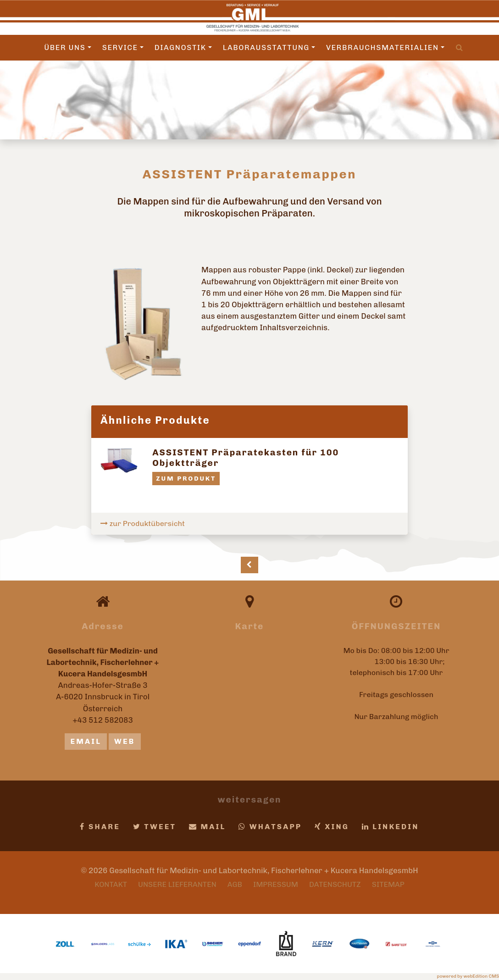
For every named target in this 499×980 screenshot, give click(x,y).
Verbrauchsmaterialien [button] (385, 47)
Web (125, 741)
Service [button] (123, 47)
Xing (332, 827)
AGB (235, 884)
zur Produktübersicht (143, 523)
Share (100, 827)
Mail (208, 827)
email (86, 741)
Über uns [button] (67, 47)
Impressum (276, 884)
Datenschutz (335, 884)
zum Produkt (186, 479)
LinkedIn (391, 827)
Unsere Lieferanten (177, 884)
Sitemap (388, 884)
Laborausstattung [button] (269, 47)
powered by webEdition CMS (468, 976)
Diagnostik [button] (183, 47)
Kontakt (111, 884)
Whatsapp (270, 827)
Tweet (155, 827)
